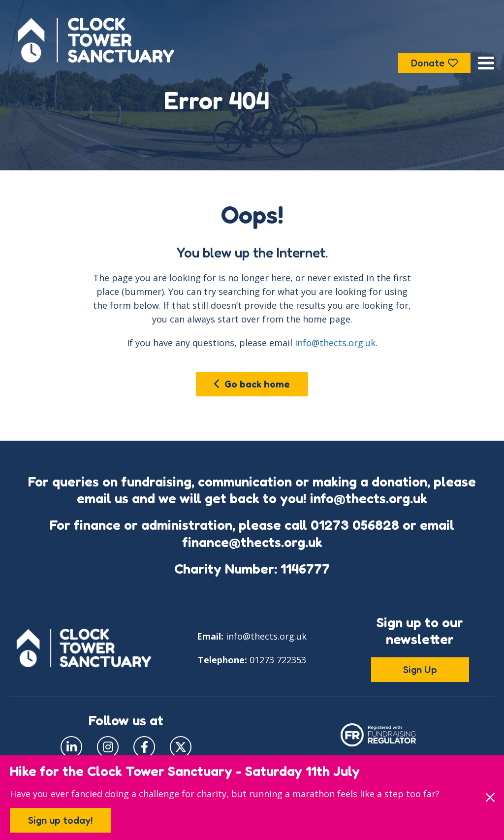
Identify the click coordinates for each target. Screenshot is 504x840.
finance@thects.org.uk (252, 542)
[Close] (490, 797)
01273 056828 (355, 525)
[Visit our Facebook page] (144, 747)
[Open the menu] (486, 63)
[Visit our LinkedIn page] (71, 747)
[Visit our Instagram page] (108, 747)
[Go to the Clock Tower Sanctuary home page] (96, 40)
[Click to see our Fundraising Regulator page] (378, 734)
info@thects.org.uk (335, 343)
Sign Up (420, 670)
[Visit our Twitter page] (181, 747)
